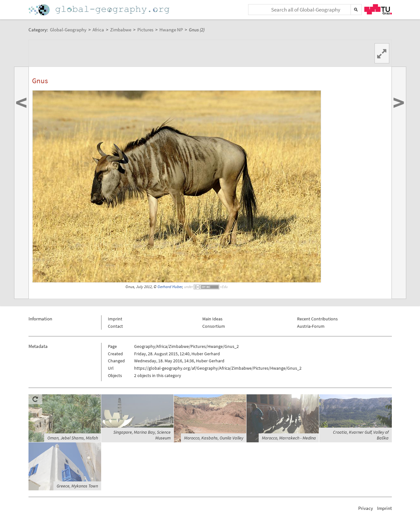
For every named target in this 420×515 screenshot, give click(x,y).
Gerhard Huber (170, 287)
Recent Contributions (317, 319)
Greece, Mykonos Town (77, 486)
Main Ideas (212, 319)
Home (100, 10)
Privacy (366, 508)
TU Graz (378, 9)
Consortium (214, 326)
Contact (115, 326)
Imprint (115, 319)
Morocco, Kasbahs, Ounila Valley (214, 438)
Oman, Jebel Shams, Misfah (73, 438)
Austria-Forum (311, 326)
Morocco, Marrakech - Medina (289, 438)
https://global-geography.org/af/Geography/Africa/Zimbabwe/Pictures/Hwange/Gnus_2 (218, 368)
